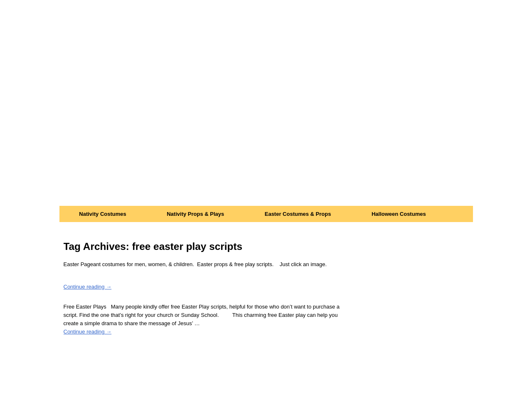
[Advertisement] (266, 143)
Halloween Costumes (399, 214)
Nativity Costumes (102, 214)
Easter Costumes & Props (298, 214)
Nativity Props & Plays (195, 214)
